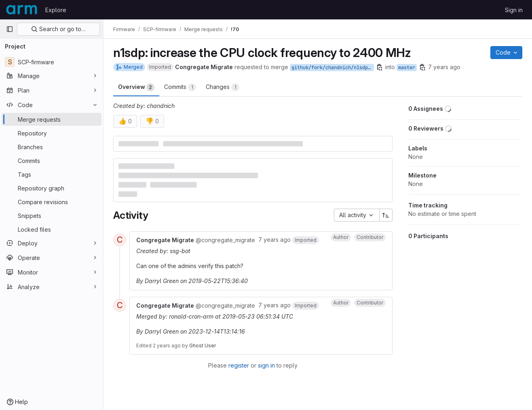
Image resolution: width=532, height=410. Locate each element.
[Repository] (52, 133)
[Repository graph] (52, 188)
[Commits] (52, 161)
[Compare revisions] (52, 202)
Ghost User (203, 346)
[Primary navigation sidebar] (10, 29)
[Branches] (52, 147)
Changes (223, 87)
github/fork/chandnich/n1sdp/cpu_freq (333, 68)
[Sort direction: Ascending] (386, 215)
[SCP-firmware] (52, 62)
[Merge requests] (52, 119)
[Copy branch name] (380, 67)
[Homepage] (22, 10)
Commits (180, 87)
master (407, 68)
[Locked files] (52, 229)
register (239, 365)
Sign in (514, 10)
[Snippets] (52, 216)
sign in (266, 365)
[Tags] (52, 174)
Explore (56, 10)
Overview (136, 87)
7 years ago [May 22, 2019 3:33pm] (444, 67)
